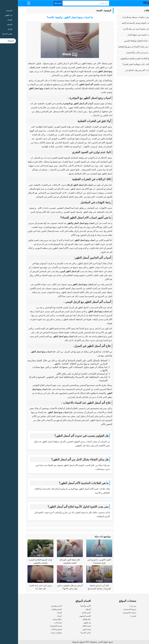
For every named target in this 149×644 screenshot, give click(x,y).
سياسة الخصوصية (112, 613)
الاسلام (70, 609)
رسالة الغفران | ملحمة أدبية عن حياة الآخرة (123, 29)
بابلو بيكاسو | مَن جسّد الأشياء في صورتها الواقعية (120, 47)
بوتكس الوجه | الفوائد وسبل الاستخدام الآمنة (122, 23)
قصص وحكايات (38, 629)
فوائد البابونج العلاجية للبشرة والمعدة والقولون (121, 58)
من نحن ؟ (115, 606)
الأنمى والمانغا (68, 606)
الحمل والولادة (38, 609)
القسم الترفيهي (67, 616)
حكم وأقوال (69, 619)
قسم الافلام (69, 626)
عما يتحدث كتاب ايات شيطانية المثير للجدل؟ (122, 64)
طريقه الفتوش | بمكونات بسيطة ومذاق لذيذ (122, 17)
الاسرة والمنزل (38, 606)
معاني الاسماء (68, 633)
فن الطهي (69, 623)
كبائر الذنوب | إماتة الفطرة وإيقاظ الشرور (123, 41)
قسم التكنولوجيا (38, 626)
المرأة (41, 616)
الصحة (81, 10)
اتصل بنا (115, 616)
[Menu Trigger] (11, 3)
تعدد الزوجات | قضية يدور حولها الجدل (125, 35)
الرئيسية (90, 10)
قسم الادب (40, 623)
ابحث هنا (40, 3)
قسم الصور (69, 629)
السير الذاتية (68, 613)
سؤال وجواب (39, 619)
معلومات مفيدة (38, 633)
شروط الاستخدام (112, 609)
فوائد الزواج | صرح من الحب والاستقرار (124, 53)
